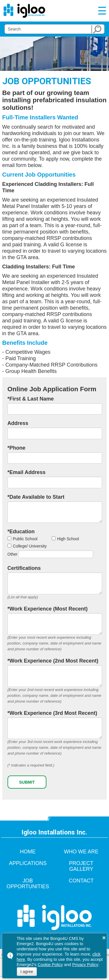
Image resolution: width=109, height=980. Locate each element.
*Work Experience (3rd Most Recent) (52, 713)
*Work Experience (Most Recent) (48, 609)
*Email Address (27, 472)
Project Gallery (81, 866)
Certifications (24, 568)
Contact (81, 881)
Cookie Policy (50, 965)
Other (13, 554)
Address (18, 423)
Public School (25, 539)
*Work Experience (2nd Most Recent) (53, 661)
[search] (43, 29)
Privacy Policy (85, 965)
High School (68, 539)
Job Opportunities (28, 884)
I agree (27, 972)
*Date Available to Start (36, 497)
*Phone (17, 448)
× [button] (104, 938)
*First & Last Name (31, 399)
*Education (21, 532)
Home (28, 852)
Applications (28, 863)
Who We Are (81, 852)
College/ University (30, 546)
